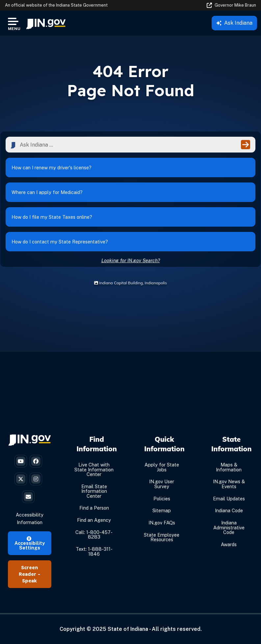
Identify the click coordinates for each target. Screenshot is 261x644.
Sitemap (162, 510)
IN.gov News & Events (229, 484)
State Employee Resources (162, 537)
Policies (162, 499)
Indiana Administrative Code (229, 527)
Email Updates (229, 499)
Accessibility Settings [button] (30, 544)
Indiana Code (229, 510)
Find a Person (94, 508)
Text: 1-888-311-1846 (94, 551)
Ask (234, 23)
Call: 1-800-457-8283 (94, 534)
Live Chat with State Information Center (94, 469)
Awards (229, 544)
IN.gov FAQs (162, 523)
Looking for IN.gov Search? (131, 260)
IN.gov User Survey (162, 484)
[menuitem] (46, 23)
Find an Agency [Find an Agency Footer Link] (94, 520)
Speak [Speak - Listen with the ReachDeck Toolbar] (29, 581)
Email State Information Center (94, 491)
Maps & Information (229, 467)
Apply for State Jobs (162, 467)
